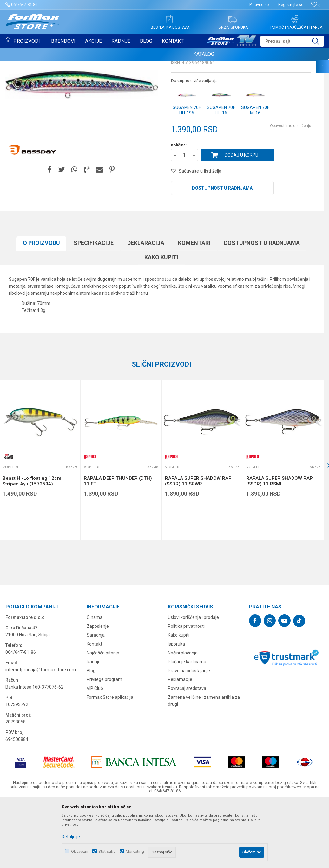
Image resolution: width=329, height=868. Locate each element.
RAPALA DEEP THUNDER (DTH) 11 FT (118, 546)
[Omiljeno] (316, 6)
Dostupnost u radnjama (222, 253)
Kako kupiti (161, 322)
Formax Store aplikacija (110, 762)
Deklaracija (146, 308)
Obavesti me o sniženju (291, 191)
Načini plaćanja (183, 718)
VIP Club (95, 753)
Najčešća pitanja (103, 718)
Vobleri (180, 106)
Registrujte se (291, 5)
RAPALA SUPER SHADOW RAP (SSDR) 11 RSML (280, 546)
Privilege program (104, 744)
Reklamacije (180, 744)
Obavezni (80, 851)
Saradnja (96, 700)
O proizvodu (41, 308)
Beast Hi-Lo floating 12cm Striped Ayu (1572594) (32, 546)
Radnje (94, 727)
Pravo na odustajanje (189, 736)
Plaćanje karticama (187, 727)
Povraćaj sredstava (187, 753)
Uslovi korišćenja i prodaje (193, 682)
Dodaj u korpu (241, 220)
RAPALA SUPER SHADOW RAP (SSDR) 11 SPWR (198, 546)
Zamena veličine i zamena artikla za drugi (204, 766)
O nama (95, 682)
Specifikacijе (94, 308)
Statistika (107, 851)
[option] (121, 525)
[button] (292, 41)
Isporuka (176, 709)
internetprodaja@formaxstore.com (41, 735)
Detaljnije (71, 837)
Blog (91, 736)
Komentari (194, 308)
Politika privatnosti (186, 691)
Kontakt (94, 709)
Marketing (135, 851)
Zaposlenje (98, 691)
